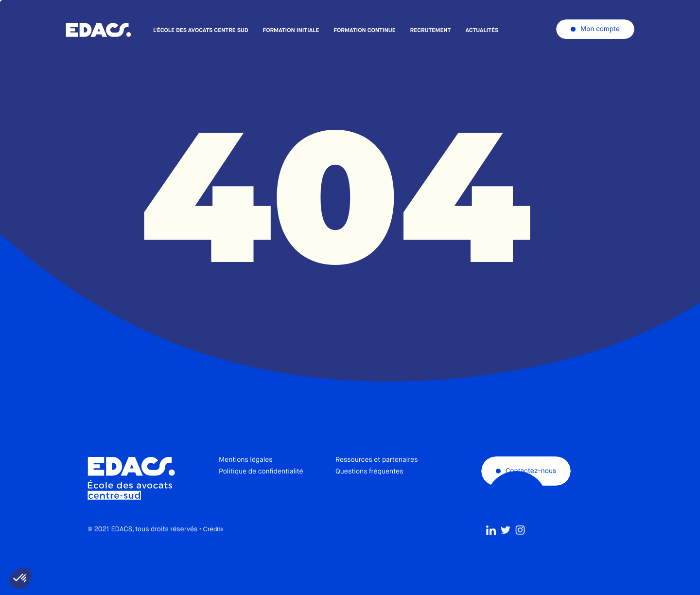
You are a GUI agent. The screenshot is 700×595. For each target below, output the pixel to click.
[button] (20, 578)
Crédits (213, 551)
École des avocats (98, 30)
